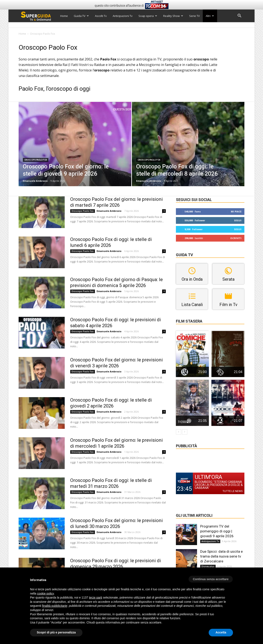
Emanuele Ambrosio (35, 181)
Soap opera (148, 16)
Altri (210, 16)
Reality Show (173, 16)
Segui (238, 220)
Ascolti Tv (101, 16)
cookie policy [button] (45, 593)
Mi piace (236, 211)
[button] (239, 16)
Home (64, 16)
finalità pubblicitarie (55, 606)
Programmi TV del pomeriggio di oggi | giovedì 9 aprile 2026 (217, 531)
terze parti (96, 598)
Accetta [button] (221, 632)
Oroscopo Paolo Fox (36, 160)
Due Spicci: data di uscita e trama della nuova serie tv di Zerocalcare (221, 556)
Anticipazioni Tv (123, 16)
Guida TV (81, 16)
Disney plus (208, 566)
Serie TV (195, 16)
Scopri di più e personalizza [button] (56, 632)
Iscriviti (236, 238)
